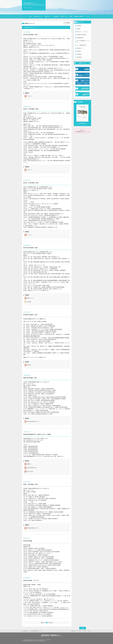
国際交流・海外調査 (79, 16)
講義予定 (29, 365)
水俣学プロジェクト (38, 16)
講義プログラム (31, 298)
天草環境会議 (79, 57)
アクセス (88, 16)
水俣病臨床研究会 (80, 38)
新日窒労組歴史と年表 (32, 468)
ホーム (25, 16)
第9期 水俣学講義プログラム (33, 421)
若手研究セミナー (80, 48)
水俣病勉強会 (79, 54)
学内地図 (29, 302)
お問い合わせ (74, 631)
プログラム (30, 96)
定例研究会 (79, 51)
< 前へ (42, 623)
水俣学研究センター (34, 4)
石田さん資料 (30, 471)
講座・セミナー (48, 16)
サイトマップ (79, 631)
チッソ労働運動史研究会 (81, 45)
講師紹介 (29, 464)
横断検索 (64, 16)
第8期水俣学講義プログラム (33, 528)
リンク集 (89, 631)
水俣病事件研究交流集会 (81, 35)
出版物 (71, 16)
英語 (30, 8)
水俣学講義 (79, 26)
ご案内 (30, 16)
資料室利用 (56, 16)
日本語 (25, 8)
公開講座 (78, 29)
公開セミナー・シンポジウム (82, 32)
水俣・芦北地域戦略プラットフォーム (83, 42)
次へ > (51, 623)
